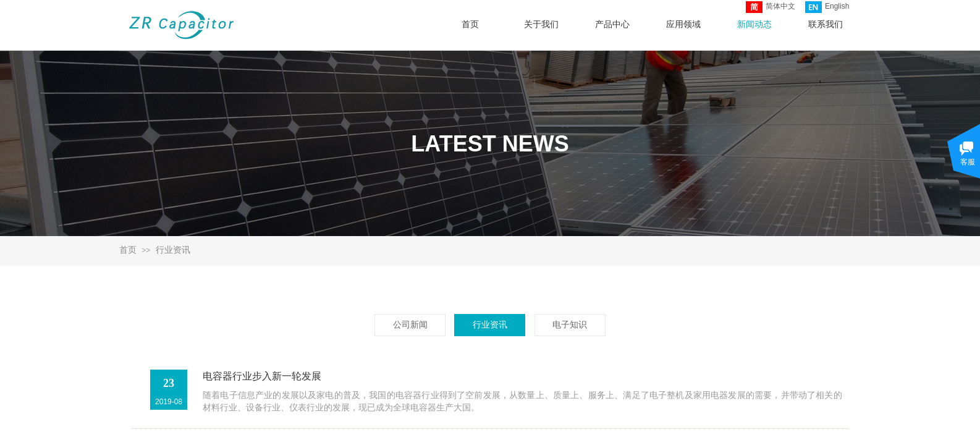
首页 (128, 250)
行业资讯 (173, 250)
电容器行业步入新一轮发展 (262, 376)
